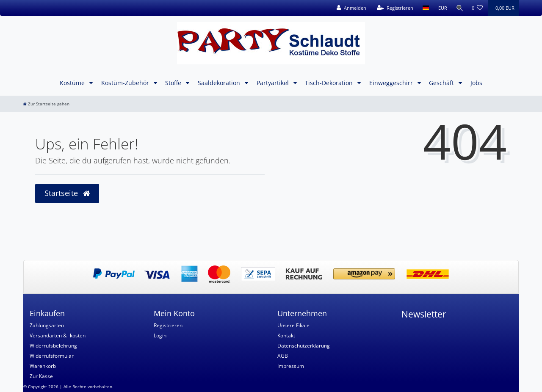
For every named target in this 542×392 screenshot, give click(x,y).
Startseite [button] (67, 193)
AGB (283, 356)
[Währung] (441, 8)
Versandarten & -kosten (58, 335)
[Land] (424, 8)
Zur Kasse (41, 376)
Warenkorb (43, 366)
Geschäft (442, 83)
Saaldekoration (220, 83)
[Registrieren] (393, 8)
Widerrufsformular (52, 356)
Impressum (291, 366)
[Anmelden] (349, 8)
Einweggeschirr (392, 83)
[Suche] (459, 8)
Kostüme (73, 83)
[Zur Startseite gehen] (46, 104)
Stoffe (174, 83)
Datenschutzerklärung (304, 346)
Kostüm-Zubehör (126, 83)
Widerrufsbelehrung (53, 346)
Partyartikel (274, 83)
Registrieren (168, 325)
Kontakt (286, 335)
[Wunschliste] (477, 8)
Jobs (476, 83)
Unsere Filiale (293, 325)
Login (160, 335)
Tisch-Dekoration (330, 83)
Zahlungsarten (47, 325)
